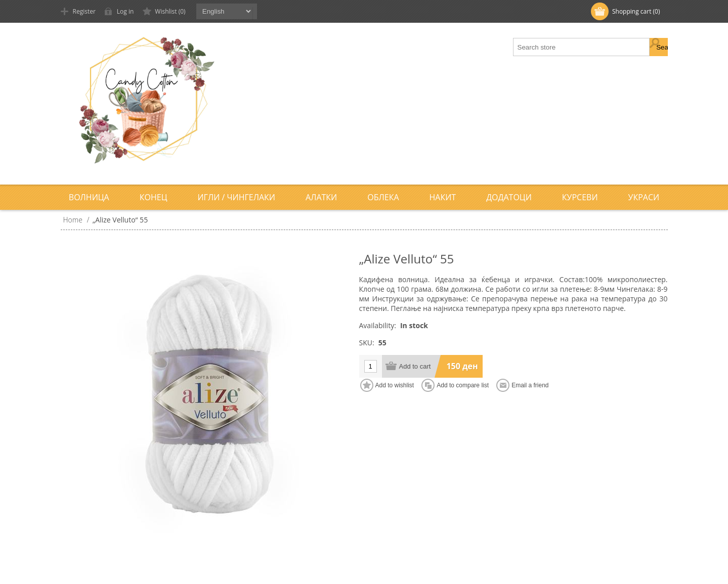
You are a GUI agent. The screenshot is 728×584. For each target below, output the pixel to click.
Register (84, 11)
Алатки (321, 197)
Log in (125, 11)
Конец (154, 197)
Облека (383, 197)
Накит (443, 197)
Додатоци (509, 197)
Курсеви (580, 197)
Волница (89, 197)
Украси (644, 197)
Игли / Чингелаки (236, 197)
